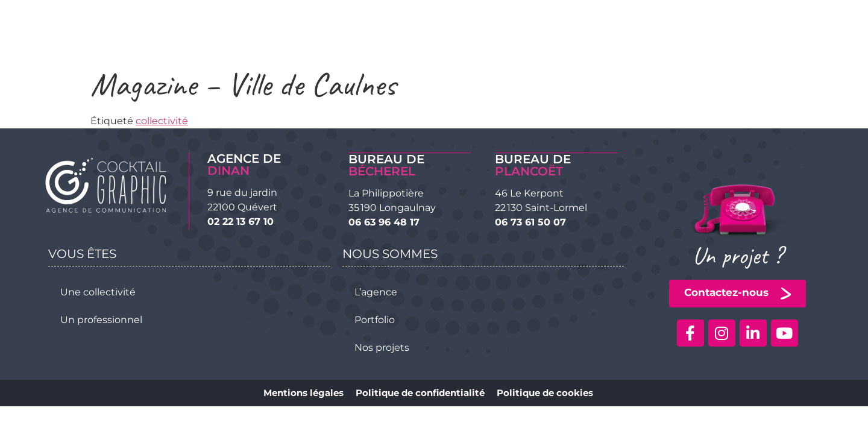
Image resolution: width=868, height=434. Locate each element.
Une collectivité (98, 291)
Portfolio (375, 319)
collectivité (162, 121)
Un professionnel (101, 319)
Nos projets (382, 347)
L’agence (376, 291)
